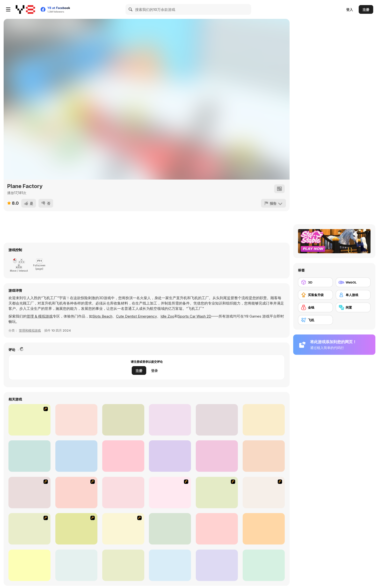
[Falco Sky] (217, 565)
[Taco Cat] (123, 456)
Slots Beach (102, 316)
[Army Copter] (76, 493)
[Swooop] (29, 565)
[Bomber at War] (264, 493)
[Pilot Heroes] (170, 565)
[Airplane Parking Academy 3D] (123, 565)
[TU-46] (76, 529)
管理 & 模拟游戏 (40, 316)
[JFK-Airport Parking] (123, 529)
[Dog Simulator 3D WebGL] (217, 420)
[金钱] (315, 307)
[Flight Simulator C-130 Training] (76, 565)
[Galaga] (123, 493)
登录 (154, 371)
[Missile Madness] (264, 529)
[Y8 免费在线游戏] (25, 9)
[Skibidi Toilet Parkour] (217, 456)
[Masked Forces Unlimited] (123, 420)
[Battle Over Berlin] (29, 493)
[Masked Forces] (76, 420)
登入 (350, 10)
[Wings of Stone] (29, 456)
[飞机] (315, 320)
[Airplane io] (170, 420)
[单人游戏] (353, 295)
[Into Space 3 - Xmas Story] (217, 529)
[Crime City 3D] (264, 565)
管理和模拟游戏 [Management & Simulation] (30, 330)
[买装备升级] (315, 295)
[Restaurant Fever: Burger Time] (264, 456)
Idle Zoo (167, 316)
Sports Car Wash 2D (195, 316)
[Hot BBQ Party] (29, 420)
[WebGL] (353, 282)
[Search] (131, 9)
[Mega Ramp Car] (76, 456)
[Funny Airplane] (29, 529)
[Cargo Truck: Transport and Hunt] (170, 456)
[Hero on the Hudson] (170, 493)
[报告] (273, 203)
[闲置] (353, 307)
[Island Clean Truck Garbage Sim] (264, 420)
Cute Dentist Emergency (136, 316)
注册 (366, 10)
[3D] (315, 282)
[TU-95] (217, 493)
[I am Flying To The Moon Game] (170, 529)
